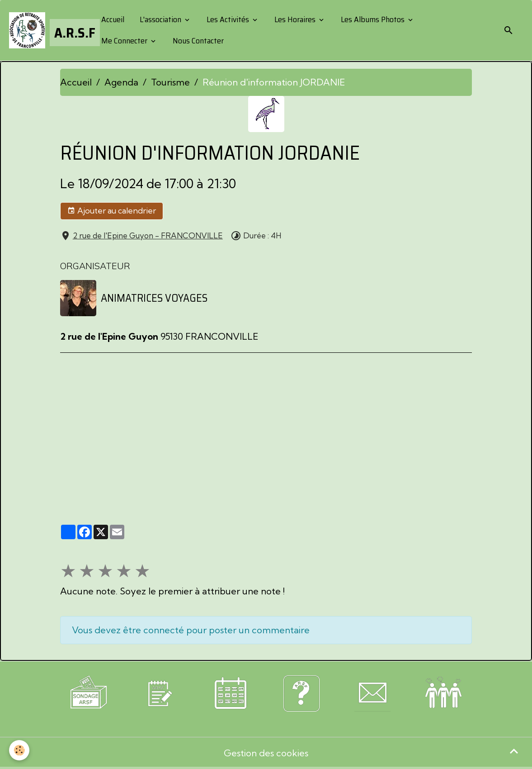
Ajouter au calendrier (112, 211)
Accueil (112, 19)
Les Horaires (295, 19)
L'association (160, 19)
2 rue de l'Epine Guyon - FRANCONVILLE (148, 235)
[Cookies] (19, 750)
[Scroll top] (514, 751)
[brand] (47, 30)
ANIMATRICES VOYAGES (154, 298)
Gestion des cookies (266, 753)
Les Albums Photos (373, 19)
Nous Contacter (197, 41)
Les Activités (228, 19)
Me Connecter (124, 41)
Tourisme (170, 82)
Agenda (121, 82)
